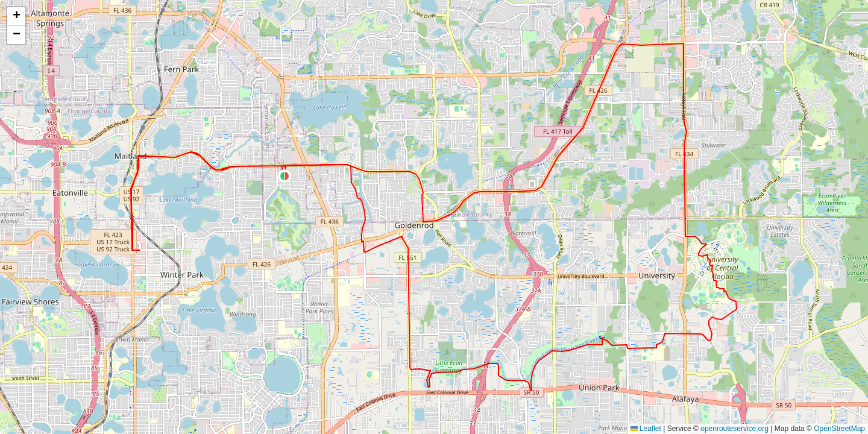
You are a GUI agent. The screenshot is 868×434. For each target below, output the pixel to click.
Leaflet (646, 429)
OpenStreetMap (839, 429)
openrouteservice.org (734, 429)
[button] (285, 176)
